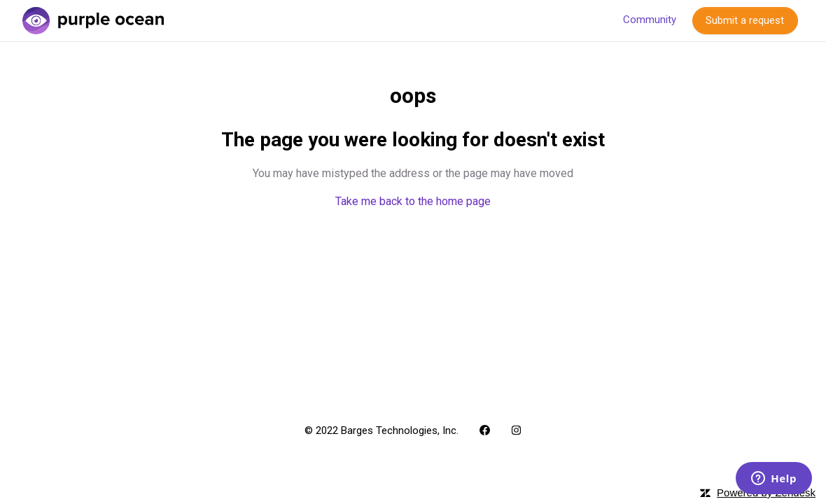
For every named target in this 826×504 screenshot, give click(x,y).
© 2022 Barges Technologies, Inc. (381, 430)
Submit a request (745, 20)
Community (650, 20)
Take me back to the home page (413, 201)
